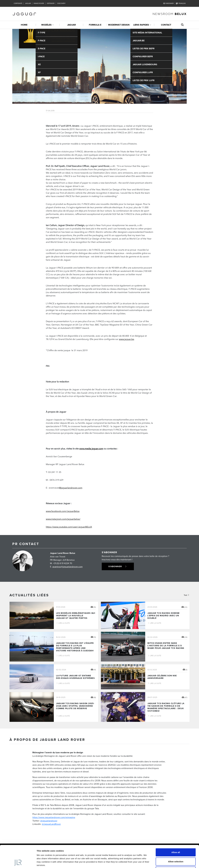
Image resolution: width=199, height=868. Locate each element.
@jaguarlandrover (49, 821)
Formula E (95, 25)
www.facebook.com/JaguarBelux (63, 511)
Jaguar (28, 3)
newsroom (170, 14)
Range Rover (39, 3)
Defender (51, 3)
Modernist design (119, 25)
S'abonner (169, 3)
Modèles (46, 25)
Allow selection (176, 841)
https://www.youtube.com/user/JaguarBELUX (69, 527)
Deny (176, 850)
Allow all (176, 831)
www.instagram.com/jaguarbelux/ (63, 519)
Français (181, 3)
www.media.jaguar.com (91, 448)
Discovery (61, 3)
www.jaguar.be (126, 339)
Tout (187, 595)
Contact (166, 25)
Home (24, 25)
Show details (147, 862)
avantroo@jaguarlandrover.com (67, 567)
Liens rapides (141, 25)
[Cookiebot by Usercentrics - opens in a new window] (18, 863)
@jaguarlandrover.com (71, 488)
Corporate (18, 3)
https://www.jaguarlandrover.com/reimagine (54, 817)
